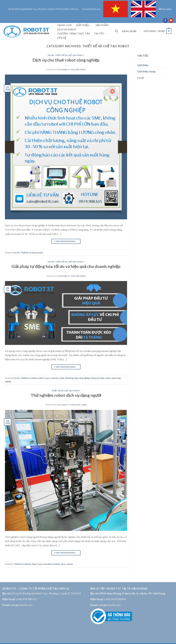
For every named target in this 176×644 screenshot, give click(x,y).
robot (108, 378)
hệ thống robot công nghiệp (77, 378)
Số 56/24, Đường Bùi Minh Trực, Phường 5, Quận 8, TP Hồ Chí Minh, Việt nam (43, 9)
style (63, 564)
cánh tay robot (58, 378)
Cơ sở (140, 78)
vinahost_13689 (78, 405)
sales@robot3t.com (91, 9)
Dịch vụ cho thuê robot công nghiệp (66, 60)
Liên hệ (62, 38)
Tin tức (100, 34)
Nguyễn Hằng (79, 70)
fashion (57, 564)
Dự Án (51, 55)
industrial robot (97, 378)
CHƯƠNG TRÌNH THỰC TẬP (73, 34)
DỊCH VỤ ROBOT (67, 29)
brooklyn (48, 564)
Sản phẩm (103, 25)
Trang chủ (64, 25)
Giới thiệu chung (146, 71)
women (70, 564)
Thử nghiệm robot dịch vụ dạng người (66, 395)
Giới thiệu (84, 25)
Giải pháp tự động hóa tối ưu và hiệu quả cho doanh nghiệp (66, 266)
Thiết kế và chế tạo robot (70, 55)
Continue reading (66, 241)
